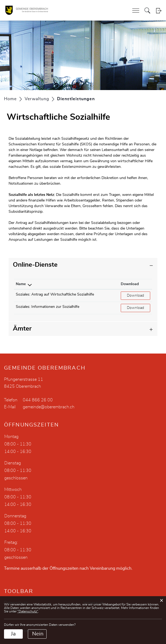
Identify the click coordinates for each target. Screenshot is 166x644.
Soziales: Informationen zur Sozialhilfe (48, 307)
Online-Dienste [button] (35, 265)
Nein (38, 634)
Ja (13, 634)
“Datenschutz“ (28, 611)
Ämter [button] (22, 329)
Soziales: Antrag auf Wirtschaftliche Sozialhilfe (55, 294)
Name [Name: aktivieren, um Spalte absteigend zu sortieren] (21, 284)
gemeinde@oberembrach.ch (49, 407)
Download (139, 295)
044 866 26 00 (38, 400)
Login (159, 11)
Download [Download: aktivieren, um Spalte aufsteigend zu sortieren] (130, 284)
